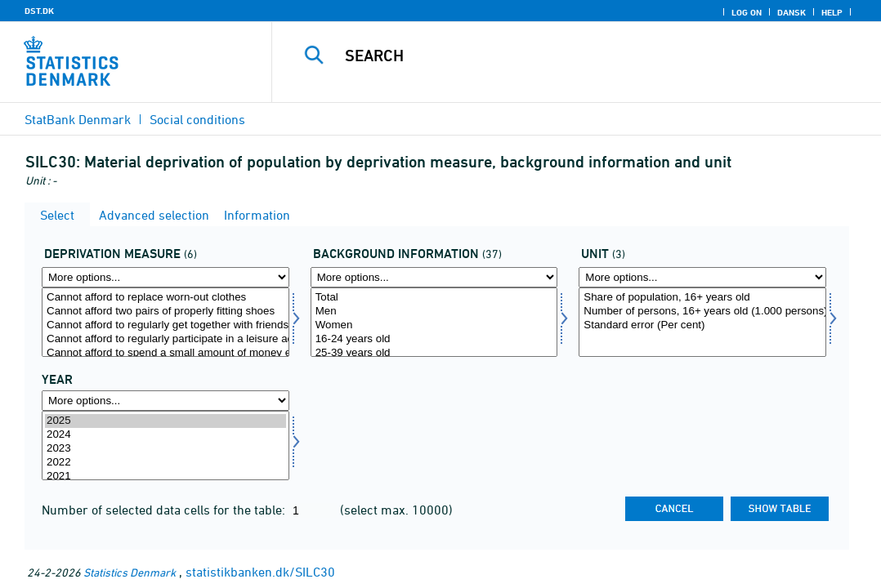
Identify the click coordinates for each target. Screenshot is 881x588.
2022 (165, 463)
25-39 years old (434, 353)
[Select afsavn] (165, 322)
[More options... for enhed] (702, 277)
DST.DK (39, 11)
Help (832, 12)
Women (434, 325)
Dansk (792, 12)
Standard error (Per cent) (702, 325)
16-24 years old (434, 339)
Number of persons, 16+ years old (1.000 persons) (702, 312)
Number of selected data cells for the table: (165, 510)
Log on (747, 12)
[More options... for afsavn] (165, 277)
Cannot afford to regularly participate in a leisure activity (165, 339)
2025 (165, 421)
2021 (165, 477)
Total (434, 298)
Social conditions (197, 119)
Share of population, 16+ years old (702, 298)
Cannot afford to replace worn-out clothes (165, 298)
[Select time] (165, 445)
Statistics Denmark (130, 572)
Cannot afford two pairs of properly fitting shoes (165, 312)
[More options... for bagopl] (434, 277)
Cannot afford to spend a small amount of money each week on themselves (165, 353)
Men (434, 312)
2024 (165, 435)
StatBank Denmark (78, 119)
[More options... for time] (165, 401)
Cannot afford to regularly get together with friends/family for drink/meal (165, 325)
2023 (165, 449)
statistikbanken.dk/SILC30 (260, 572)
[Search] (579, 56)
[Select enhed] (702, 322)
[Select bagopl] (434, 322)
